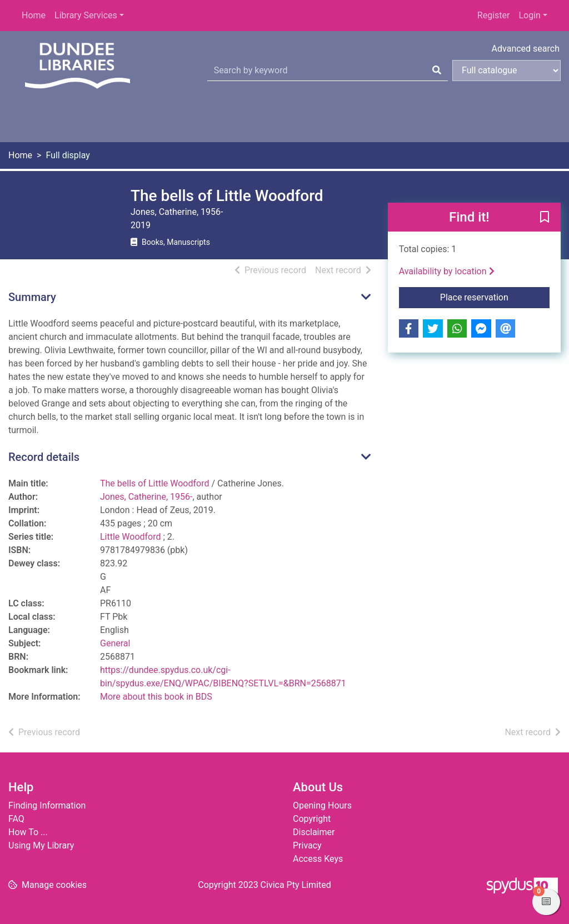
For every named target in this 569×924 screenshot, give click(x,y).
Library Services (86, 15)
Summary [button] (32, 297)
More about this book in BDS (156, 697)
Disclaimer (314, 832)
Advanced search (526, 49)
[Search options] (506, 71)
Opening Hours (322, 805)
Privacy (307, 845)
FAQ (16, 819)
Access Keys (318, 859)
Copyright (312, 819)
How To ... (28, 832)
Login (529, 15)
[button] (545, 218)
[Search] (437, 71)
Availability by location (447, 271)
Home (34, 15)
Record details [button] (44, 457)
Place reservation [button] (495, 297)
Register (494, 15)
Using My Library (41, 845)
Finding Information (47, 805)
